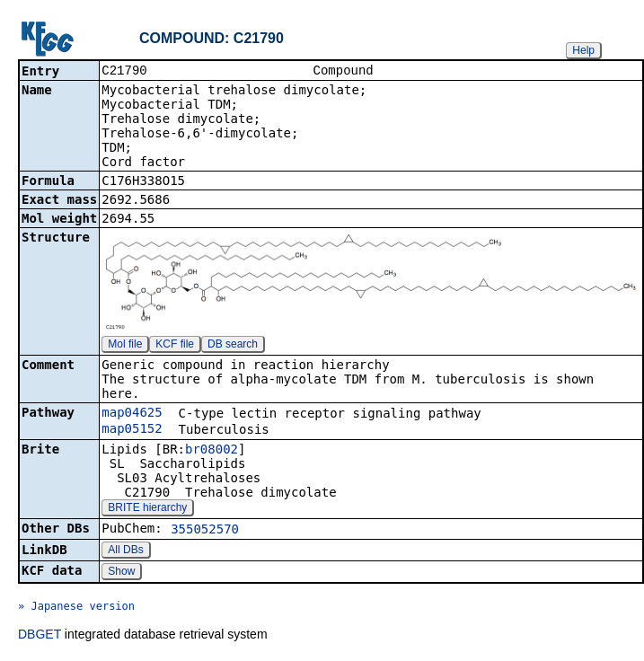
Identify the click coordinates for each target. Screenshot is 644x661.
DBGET (40, 636)
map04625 (132, 414)
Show (121, 573)
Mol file (125, 346)
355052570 (205, 531)
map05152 (132, 430)
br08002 (212, 451)
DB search (233, 346)
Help (583, 50)
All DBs (125, 551)
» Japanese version (76, 608)
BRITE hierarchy (147, 509)
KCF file (175, 346)
